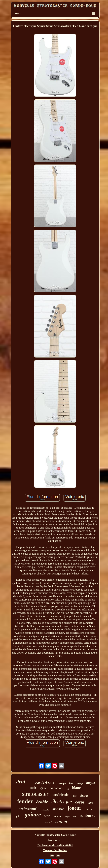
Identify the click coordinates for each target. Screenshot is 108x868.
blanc (76, 788)
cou (75, 816)
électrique (62, 801)
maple (91, 783)
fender (25, 801)
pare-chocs (57, 788)
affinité (43, 788)
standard (47, 822)
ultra (90, 803)
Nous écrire (55, 840)
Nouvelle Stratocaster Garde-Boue (55, 835)
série (47, 816)
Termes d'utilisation (55, 850)
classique (62, 783)
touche (57, 816)
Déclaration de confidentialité (55, 845)
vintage (80, 783)
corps (80, 802)
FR (58, 855)
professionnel (28, 809)
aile (75, 796)
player (67, 816)
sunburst (87, 815)
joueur (74, 808)
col (68, 789)
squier (62, 821)
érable (42, 802)
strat (20, 782)
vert (30, 784)
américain (61, 795)
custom (88, 809)
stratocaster (35, 794)
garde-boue (45, 782)
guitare (33, 815)
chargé (84, 796)
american (58, 809)
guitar (18, 816)
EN (52, 855)
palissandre (45, 810)
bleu (71, 783)
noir (33, 788)
